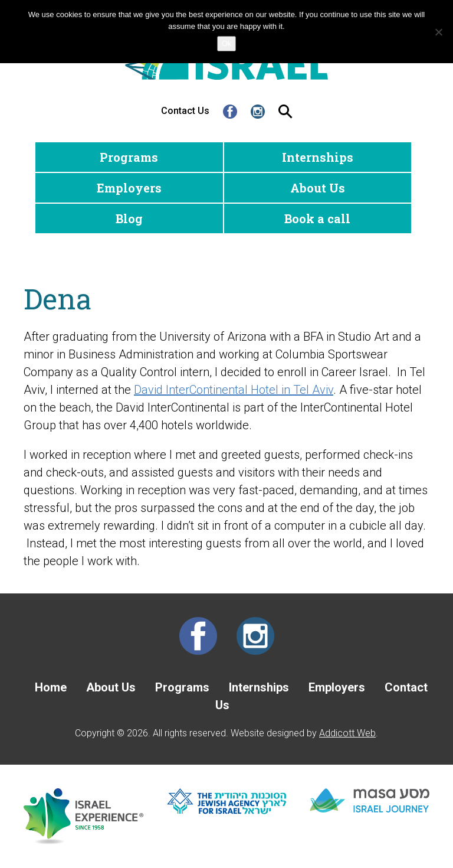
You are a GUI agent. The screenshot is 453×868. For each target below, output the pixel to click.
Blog (129, 218)
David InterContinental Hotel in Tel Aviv (234, 390)
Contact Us (185, 111)
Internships (318, 157)
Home (51, 687)
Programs (129, 157)
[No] (438, 32)
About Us (318, 188)
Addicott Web (347, 733)
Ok (227, 43)
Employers (129, 188)
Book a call (317, 218)
